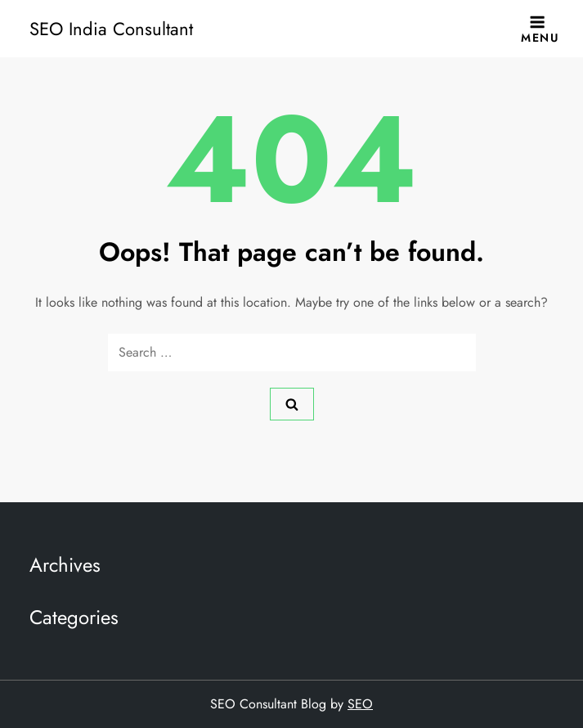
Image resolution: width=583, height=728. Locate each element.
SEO (360, 704)
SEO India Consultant (111, 29)
